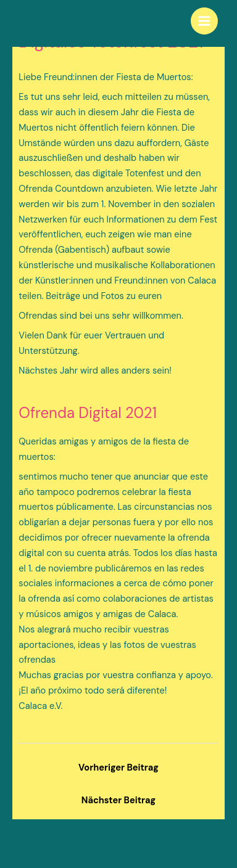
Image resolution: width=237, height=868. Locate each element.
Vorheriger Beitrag (118, 768)
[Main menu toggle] (204, 21)
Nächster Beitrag (118, 800)
